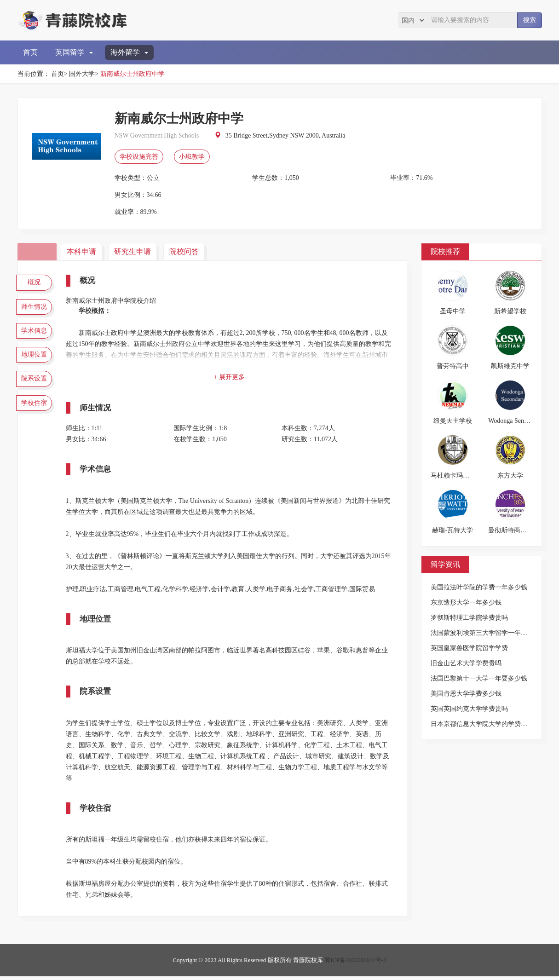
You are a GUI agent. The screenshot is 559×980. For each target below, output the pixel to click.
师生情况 (36, 310)
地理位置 (36, 364)
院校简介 (38, 251)
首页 (30, 52)
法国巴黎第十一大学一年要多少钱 (479, 678)
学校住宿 (36, 418)
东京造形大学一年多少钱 (466, 602)
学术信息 (36, 337)
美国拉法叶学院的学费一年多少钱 (479, 587)
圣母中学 (453, 311)
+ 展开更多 (231, 377)
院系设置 (36, 391)
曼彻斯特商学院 (511, 530)
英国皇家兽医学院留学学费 (469, 648)
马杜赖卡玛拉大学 (456, 476)
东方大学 (510, 476)
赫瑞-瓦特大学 (452, 530)
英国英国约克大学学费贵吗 (469, 709)
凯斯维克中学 (510, 366)
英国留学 (74, 52)
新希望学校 (510, 311)
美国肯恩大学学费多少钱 (466, 694)
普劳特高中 (453, 366)
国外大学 (82, 74)
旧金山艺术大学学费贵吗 (466, 663)
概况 (36, 283)
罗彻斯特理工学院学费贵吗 (469, 618)
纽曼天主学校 (453, 421)
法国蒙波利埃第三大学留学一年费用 (482, 633)
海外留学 (129, 52)
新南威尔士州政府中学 (133, 74)
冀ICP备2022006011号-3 (355, 964)
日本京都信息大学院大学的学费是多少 (485, 724)
